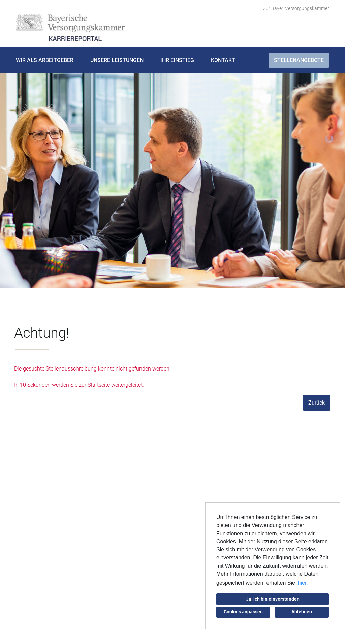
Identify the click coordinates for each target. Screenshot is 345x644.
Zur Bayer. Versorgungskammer (296, 8)
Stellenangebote (299, 60)
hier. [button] (303, 583)
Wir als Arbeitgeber (45, 60)
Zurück (317, 403)
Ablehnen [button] (302, 612)
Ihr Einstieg (177, 60)
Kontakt (223, 60)
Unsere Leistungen (117, 60)
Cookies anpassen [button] (243, 612)
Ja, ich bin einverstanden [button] (273, 599)
